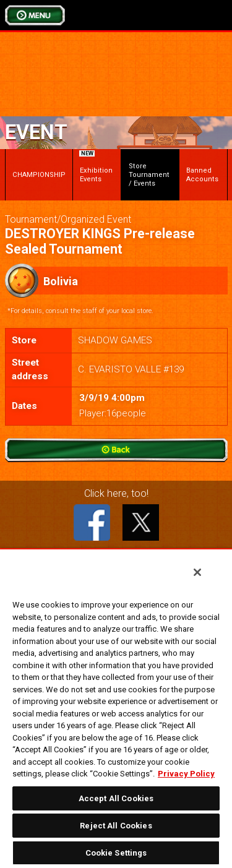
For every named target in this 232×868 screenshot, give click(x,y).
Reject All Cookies (116, 826)
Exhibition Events (96, 168)
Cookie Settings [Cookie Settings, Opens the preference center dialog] (116, 853)
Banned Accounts (202, 175)
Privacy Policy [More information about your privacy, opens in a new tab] (186, 774)
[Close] (197, 572)
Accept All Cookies (116, 798)
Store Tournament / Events (149, 175)
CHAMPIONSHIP (39, 175)
